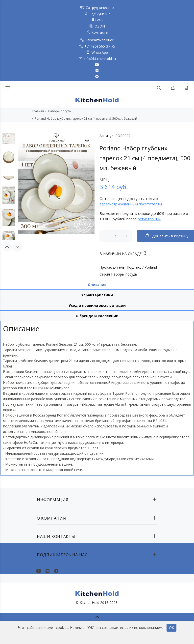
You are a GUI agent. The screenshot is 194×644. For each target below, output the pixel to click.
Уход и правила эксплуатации (97, 305)
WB (100, 20)
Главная (38, 111)
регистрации (149, 219)
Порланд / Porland (142, 267)
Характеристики (97, 295)
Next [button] (18, 246)
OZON (100, 26)
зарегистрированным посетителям (131, 204)
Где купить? (100, 14)
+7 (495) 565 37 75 (100, 46)
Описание (97, 285)
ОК (171, 628)
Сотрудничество (100, 8)
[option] (9, 138)
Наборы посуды (60, 111)
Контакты (100, 32)
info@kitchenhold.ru (100, 59)
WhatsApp (100, 52)
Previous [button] (7, 246)
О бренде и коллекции (97, 316)
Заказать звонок (100, 40)
